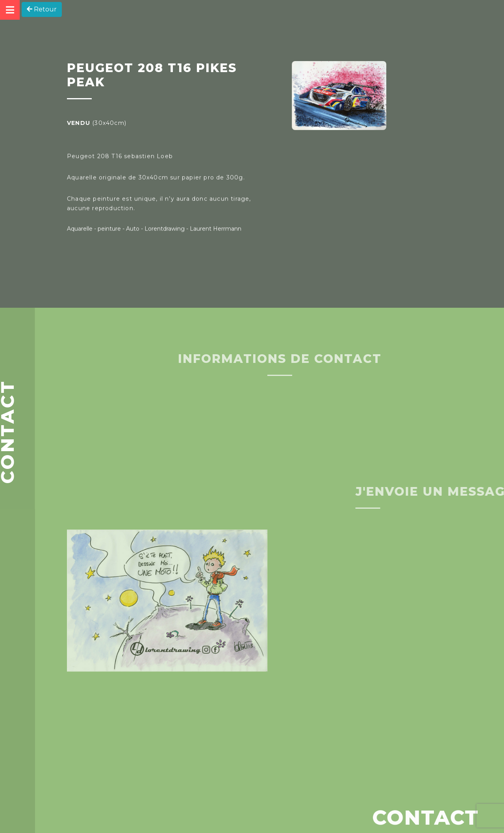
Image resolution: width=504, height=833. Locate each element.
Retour (42, 9)
